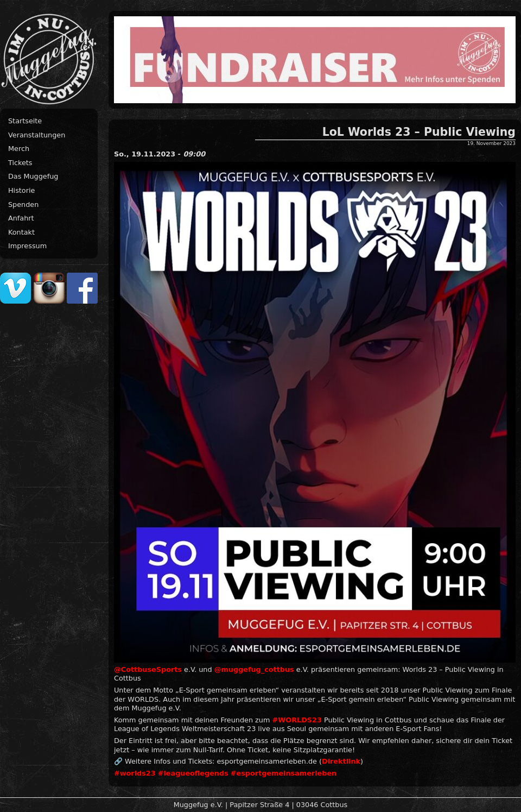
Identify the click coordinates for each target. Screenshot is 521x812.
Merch (19, 149)
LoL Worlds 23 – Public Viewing (419, 132)
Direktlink (341, 761)
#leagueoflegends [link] (193, 773)
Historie (21, 190)
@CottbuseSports (148, 669)
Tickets (20, 163)
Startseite (25, 121)
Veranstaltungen (37, 135)
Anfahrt (21, 218)
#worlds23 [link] (135, 773)
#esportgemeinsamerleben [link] (284, 773)
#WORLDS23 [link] (297, 720)
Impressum (27, 246)
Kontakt (21, 232)
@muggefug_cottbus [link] (254, 669)
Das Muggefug (33, 176)
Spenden (23, 204)
